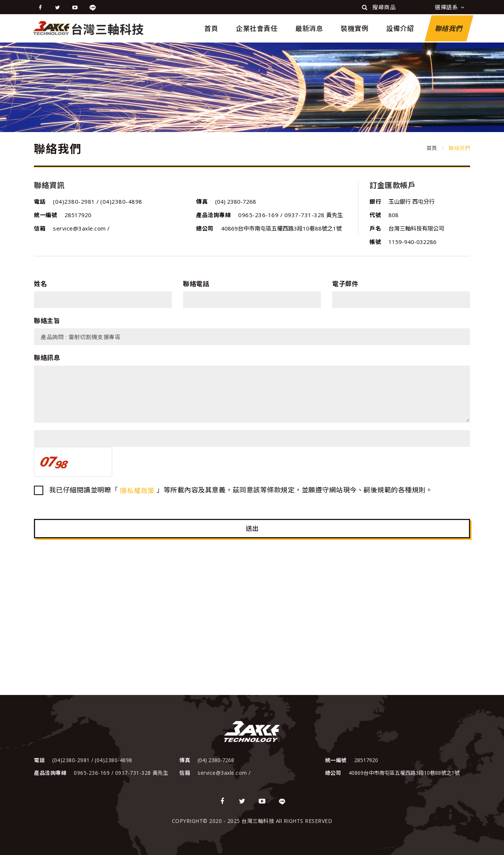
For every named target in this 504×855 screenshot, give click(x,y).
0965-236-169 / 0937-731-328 (281, 215)
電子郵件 (345, 284)
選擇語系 (450, 7)
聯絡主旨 (47, 321)
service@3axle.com (80, 228)
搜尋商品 (379, 7)
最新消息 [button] (309, 28)
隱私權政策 (137, 491)
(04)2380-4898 (121, 201)
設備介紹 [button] (400, 28)
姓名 (40, 284)
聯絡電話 (196, 284)
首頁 (211, 28)
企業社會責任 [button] (257, 28)
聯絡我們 (449, 28)
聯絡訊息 (47, 358)
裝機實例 (355, 28)
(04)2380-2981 (75, 201)
